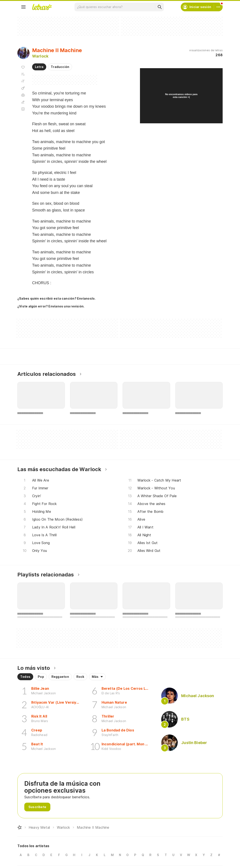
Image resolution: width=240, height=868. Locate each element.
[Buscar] (159, 7)
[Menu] (23, 7)
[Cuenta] (218, 7)
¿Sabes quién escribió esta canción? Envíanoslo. (56, 298)
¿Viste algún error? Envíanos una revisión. (51, 306)
